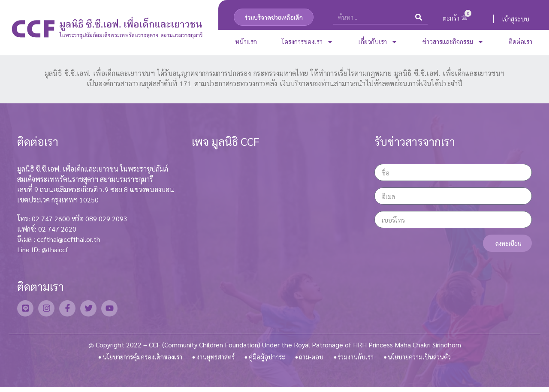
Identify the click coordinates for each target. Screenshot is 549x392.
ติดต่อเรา (520, 41)
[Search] (419, 17)
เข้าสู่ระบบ (516, 19)
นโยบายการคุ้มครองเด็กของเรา (139, 359)
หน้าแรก (246, 41)
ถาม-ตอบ (312, 359)
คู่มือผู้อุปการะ (267, 359)
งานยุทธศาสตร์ (215, 359)
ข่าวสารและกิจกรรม (453, 42)
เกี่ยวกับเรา (378, 42)
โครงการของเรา (308, 42)
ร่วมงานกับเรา (356, 359)
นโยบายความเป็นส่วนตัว (423, 359)
